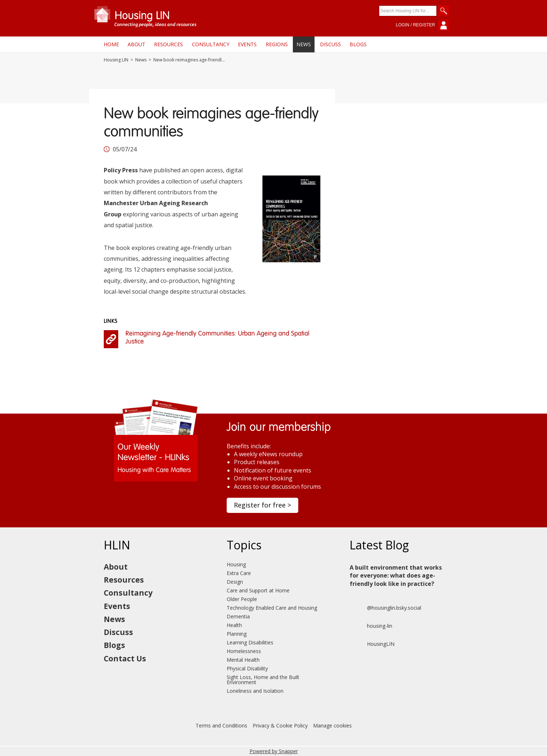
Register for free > (262, 505)
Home (111, 44)
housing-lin (371, 626)
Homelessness (244, 651)
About (136, 44)
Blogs (358, 44)
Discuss (330, 44)
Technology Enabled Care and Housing (272, 608)
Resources (168, 44)
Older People (242, 599)
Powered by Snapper (274, 751)
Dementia (238, 616)
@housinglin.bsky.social (385, 608)
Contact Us (125, 658)
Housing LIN (116, 60)
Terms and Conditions (221, 725)
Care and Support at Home (258, 590)
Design (235, 582)
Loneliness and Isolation (255, 691)
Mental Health (243, 660)
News (304, 44)
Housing (236, 564)
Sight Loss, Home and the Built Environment (263, 680)
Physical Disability (247, 668)
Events (247, 44)
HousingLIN (372, 644)
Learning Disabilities (250, 642)
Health (234, 625)
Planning (237, 634)
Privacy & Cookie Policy (280, 725)
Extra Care (239, 573)
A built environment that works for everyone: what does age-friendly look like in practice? (396, 576)
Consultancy (211, 44)
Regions (277, 44)
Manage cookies (332, 725)
